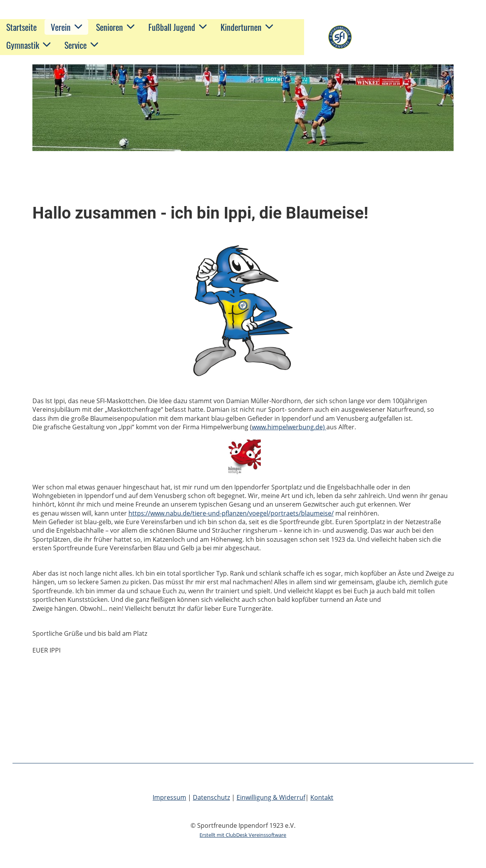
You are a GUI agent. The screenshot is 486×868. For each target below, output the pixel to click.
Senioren (115, 27)
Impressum (169, 797)
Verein (66, 27)
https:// (139, 513)
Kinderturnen (247, 27)
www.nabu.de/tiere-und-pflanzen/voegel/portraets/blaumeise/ (242, 513)
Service (81, 45)
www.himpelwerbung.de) (289, 427)
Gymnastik (28, 45)
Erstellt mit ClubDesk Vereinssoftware (243, 835)
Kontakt (322, 797)
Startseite (21, 27)
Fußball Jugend (177, 27)
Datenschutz (211, 797)
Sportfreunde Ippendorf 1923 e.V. (416, 37)
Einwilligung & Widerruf (271, 797)
